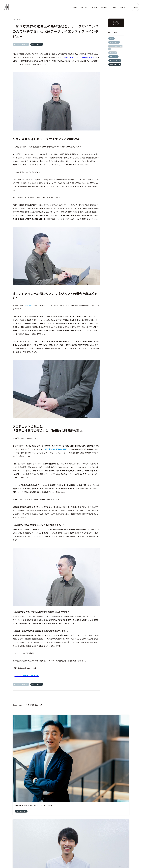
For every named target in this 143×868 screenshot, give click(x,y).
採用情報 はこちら (116, 23)
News (114, 7)
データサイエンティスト (21, 44)
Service (84, 7)
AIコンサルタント (115, 61)
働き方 (111, 38)
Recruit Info (122, 848)
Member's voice (123, 853)
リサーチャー (113, 57)
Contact (135, 7)
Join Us (123, 7)
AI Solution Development (72, 848)
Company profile (99, 848)
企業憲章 (56, 857)
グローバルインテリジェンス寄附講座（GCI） (78, 57)
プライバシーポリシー (134, 861)
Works (94, 7)
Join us (121, 843)
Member (97, 853)
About (75, 7)
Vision (55, 853)
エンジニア (113, 53)
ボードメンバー (114, 42)
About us (56, 848)
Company (104, 7)
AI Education (68, 853)
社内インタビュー (37, 44)
